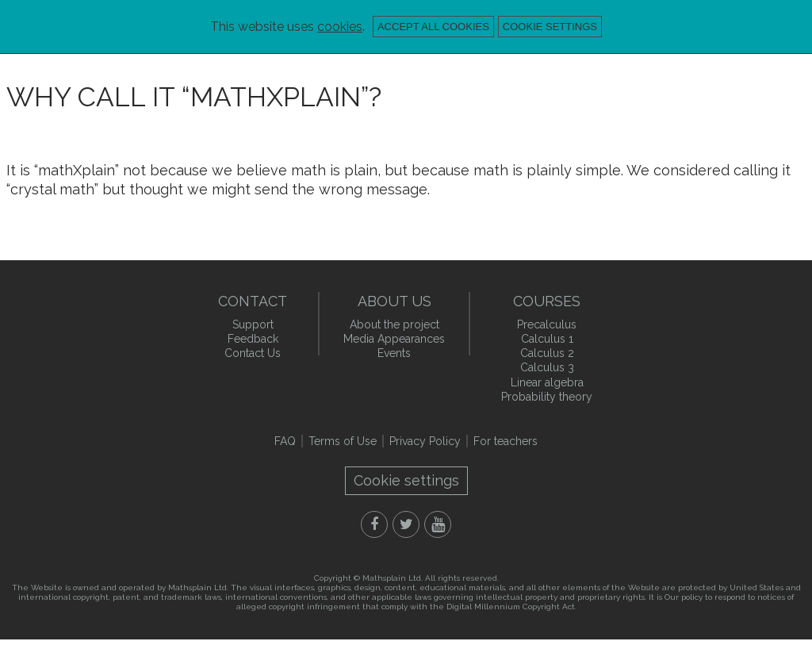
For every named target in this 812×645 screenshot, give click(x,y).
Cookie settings (550, 26)
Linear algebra (547, 382)
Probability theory (547, 397)
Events (394, 353)
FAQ (285, 441)
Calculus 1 (547, 339)
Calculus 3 (547, 367)
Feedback (253, 339)
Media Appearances (394, 339)
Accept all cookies (433, 26)
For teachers (506, 441)
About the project (395, 324)
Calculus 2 (547, 353)
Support (253, 324)
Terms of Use (343, 441)
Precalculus (547, 324)
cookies (340, 27)
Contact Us (253, 353)
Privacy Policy (425, 441)
